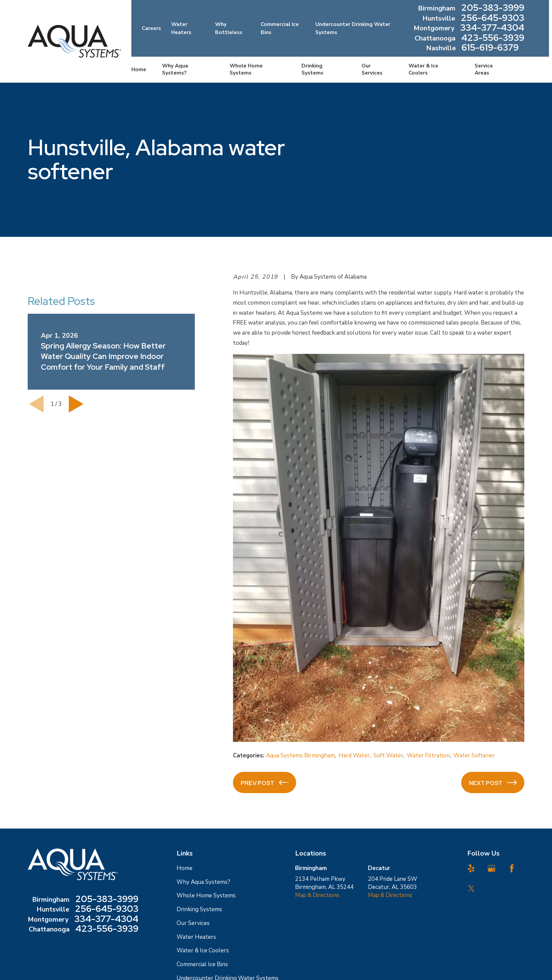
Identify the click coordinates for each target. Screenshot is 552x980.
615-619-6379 (490, 48)
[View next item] (76, 404)
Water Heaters (196, 937)
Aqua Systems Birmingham (300, 755)
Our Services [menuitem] (372, 69)
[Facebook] (512, 868)
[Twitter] (471, 889)
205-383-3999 (493, 8)
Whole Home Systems (206, 895)
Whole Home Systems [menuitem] (246, 69)
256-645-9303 (493, 19)
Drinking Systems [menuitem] (312, 69)
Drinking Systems (199, 909)
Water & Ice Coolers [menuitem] (423, 69)
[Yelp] (471, 868)
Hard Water (354, 755)
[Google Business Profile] (492, 868)
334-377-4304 (492, 28)
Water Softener (474, 755)
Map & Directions (317, 895)
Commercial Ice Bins (202, 964)
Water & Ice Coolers (203, 950)
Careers (151, 28)
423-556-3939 (493, 38)
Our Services (193, 923)
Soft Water (388, 755)
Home (185, 868)
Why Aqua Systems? (203, 882)
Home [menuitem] (139, 69)
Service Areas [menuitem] (484, 69)
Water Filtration (428, 755)
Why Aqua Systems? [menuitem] (175, 69)
